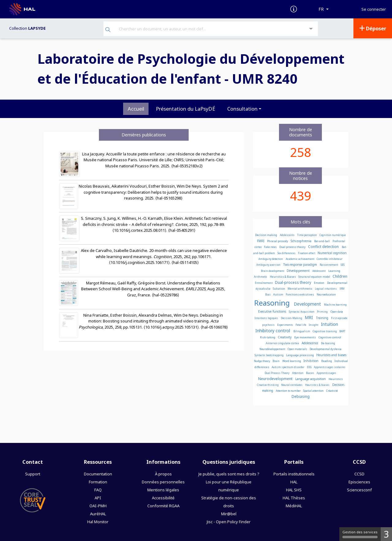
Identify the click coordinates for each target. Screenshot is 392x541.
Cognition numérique (333, 235)
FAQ (98, 490)
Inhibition (311, 361)
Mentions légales (163, 490)
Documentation (98, 474)
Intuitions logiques (267, 318)
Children (340, 276)
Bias (268, 294)
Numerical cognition (332, 253)
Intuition (330, 324)
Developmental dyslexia (326, 349)
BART (342, 331)
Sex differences (287, 253)
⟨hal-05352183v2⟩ (187, 166)
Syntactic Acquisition (302, 312)
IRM (342, 289)
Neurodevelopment (276, 379)
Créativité (332, 391)
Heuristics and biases (331, 355)
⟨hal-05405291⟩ (182, 230)
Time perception (307, 235)
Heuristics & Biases (283, 277)
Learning (334, 271)
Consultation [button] (242, 109)
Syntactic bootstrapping (269, 355)
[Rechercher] (108, 30)
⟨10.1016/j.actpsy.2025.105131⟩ (171, 327)
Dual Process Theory (277, 373)
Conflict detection (324, 247)
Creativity (285, 337)
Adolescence (310, 343)
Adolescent (319, 271)
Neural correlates (292, 385)
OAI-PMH (98, 506)
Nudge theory (262, 361)
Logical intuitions (326, 289)
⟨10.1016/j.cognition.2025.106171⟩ (139, 262)
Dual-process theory (294, 282)
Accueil (136, 109)
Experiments (285, 325)
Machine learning (335, 305)
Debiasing (301, 396)
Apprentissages (326, 373)
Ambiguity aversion (269, 265)
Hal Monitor (98, 522)
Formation (98, 482)
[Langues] (324, 9)
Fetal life (301, 325)
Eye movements (305, 337)
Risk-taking (268, 337)
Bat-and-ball (322, 241)
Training (323, 318)
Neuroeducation (326, 294)
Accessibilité (163, 498)
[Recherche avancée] (311, 29)
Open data (337, 312)
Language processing (300, 355)
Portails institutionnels (294, 474)
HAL (294, 482)
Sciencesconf (359, 490)
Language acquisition (311, 379)
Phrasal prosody (278, 241)
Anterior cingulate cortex (283, 343)
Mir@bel (229, 514)
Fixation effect (307, 253)
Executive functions (273, 311)
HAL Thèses (294, 498)
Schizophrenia (302, 241)
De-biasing (328, 343)
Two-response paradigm (301, 265)
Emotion (319, 283)
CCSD (359, 474)
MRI (309, 317)
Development (308, 304)
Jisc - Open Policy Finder (229, 522)
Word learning (292, 361)
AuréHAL (98, 514)
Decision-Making (292, 318)
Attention (298, 373)
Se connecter (374, 9)
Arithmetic (261, 277)
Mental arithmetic (300, 289)
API (98, 498)
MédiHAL (294, 506)
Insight (314, 325)
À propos (163, 474)
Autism (279, 294)
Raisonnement (329, 265)
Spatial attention (314, 391)
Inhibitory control (273, 331)
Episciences (359, 482)
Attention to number (289, 391)
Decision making (266, 235)
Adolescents (288, 235)
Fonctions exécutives (300, 294)
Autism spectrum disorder (288, 367)
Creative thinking (268, 385)
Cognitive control (330, 337)
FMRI (261, 241)
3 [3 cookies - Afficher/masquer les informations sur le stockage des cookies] (386, 534)
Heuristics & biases (318, 385)
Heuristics (336, 379)
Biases (310, 373)
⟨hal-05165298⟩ (169, 198)
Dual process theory (293, 247)
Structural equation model (315, 277)
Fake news (271, 247)
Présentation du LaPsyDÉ (186, 109)
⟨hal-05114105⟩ (185, 262)
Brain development (273, 271)
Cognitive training (325, 331)
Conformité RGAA (163, 506)
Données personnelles (163, 482)
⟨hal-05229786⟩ (166, 295)
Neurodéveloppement (273, 349)
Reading (327, 361)
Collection (27, 28)
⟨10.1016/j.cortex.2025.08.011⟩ (139, 230)
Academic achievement (300, 259)
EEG (309, 367)
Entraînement (264, 283)
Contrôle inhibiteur (330, 259)
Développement (299, 271)
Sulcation (279, 289)
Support (33, 474)
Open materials (298, 349)
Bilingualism (302, 331)
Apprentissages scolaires (330, 367)
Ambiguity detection (271, 259)
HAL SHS (294, 490)
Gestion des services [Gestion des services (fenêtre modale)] (360, 534)
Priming (323, 312)
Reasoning (273, 303)
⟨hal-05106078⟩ (214, 327)
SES (343, 265)
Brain (276, 361)
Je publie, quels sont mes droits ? (229, 474)
